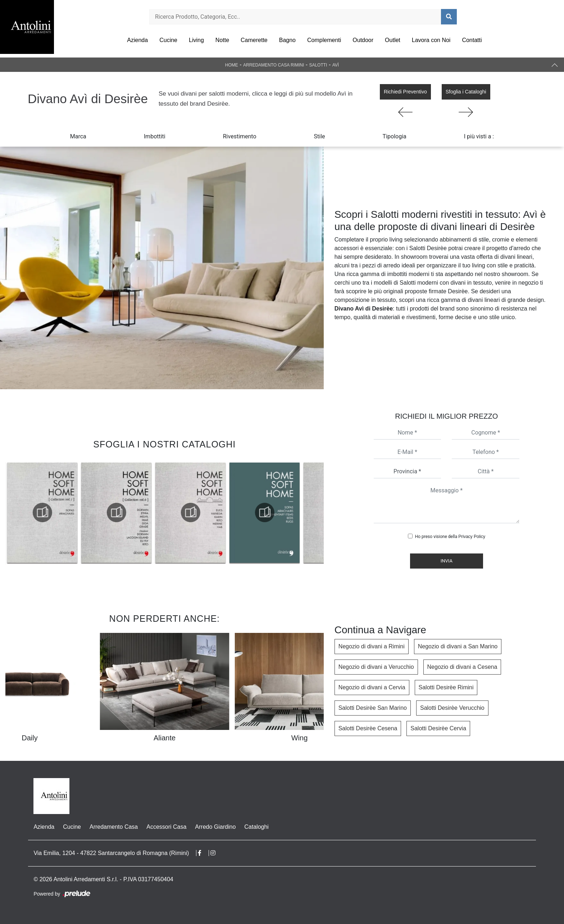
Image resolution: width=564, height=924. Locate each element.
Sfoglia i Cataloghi (466, 92)
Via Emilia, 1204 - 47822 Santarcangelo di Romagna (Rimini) (111, 853)
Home (232, 65)
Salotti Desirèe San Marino (373, 708)
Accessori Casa (166, 827)
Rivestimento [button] (240, 136)
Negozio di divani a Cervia (372, 687)
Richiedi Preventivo (405, 92)
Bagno (287, 40)
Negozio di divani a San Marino (458, 646)
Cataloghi (256, 827)
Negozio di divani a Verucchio (376, 667)
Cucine (168, 40)
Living (196, 40)
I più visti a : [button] (479, 136)
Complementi (324, 40)
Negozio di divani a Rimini (372, 646)
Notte (222, 40)
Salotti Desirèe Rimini (446, 687)
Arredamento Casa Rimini (274, 65)
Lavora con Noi (431, 40)
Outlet (393, 40)
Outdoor (363, 40)
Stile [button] (320, 136)
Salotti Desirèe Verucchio (452, 708)
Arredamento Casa (114, 827)
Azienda (137, 40)
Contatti (472, 40)
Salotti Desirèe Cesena (368, 728)
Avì (336, 65)
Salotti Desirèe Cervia (438, 728)
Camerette (254, 40)
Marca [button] (78, 136)
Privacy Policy (472, 537)
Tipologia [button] (395, 136)
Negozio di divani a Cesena (462, 667)
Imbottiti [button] (155, 136)
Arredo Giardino (215, 827)
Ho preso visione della (450, 537)
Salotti (318, 65)
